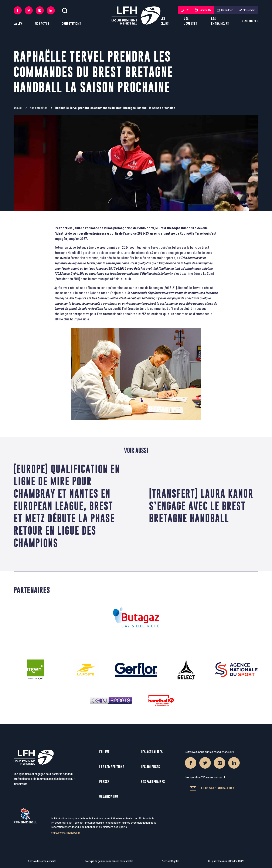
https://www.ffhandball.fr (66, 833)
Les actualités (152, 752)
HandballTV (203, 10)
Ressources (250, 21)
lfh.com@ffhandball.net (212, 788)
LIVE (185, 10)
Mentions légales (171, 861)
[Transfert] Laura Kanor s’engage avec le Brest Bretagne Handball (201, 506)
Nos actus (42, 24)
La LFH (18, 24)
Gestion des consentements (42, 861)
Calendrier (225, 10)
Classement (247, 10)
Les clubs (165, 21)
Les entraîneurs (220, 21)
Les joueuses (190, 21)
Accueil (18, 108)
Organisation (109, 796)
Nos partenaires (153, 782)
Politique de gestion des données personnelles (109, 861)
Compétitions (71, 24)
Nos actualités (39, 108)
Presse (104, 782)
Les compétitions (112, 767)
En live (104, 752)
